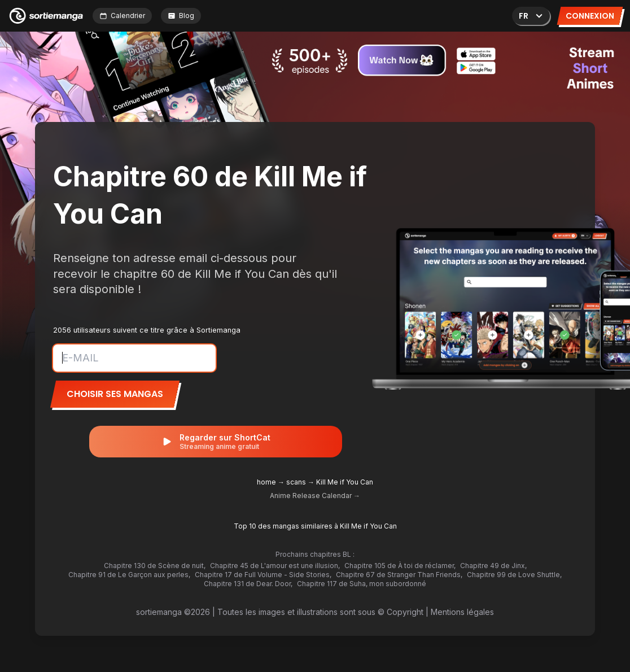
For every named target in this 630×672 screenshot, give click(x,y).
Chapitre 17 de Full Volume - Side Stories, (263, 575)
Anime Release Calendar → (315, 496)
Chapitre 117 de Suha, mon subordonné (362, 584)
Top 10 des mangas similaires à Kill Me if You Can (315, 526)
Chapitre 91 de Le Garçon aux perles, (129, 575)
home (266, 482)
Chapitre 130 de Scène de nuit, (155, 566)
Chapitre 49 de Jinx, (493, 566)
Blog (181, 16)
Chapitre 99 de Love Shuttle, (514, 575)
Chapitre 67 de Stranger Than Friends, (399, 575)
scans (296, 482)
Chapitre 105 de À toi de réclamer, (400, 566)
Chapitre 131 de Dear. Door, (248, 584)
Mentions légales (462, 612)
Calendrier (122, 16)
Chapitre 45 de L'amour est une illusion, (275, 566)
